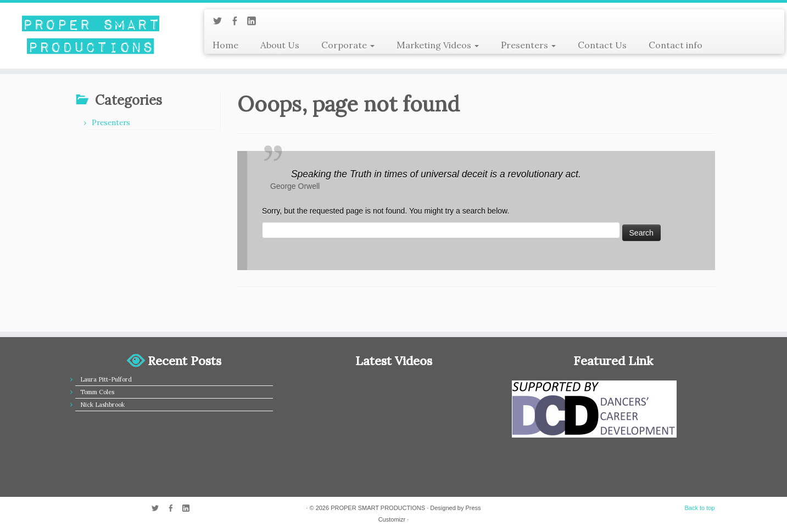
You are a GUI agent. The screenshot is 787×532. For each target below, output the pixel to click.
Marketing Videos (438, 45)
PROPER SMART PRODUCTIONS (378, 508)
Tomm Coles (97, 392)
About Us (280, 45)
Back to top (699, 508)
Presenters (528, 45)
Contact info (676, 45)
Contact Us (602, 45)
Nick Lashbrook (102, 405)
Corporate (348, 45)
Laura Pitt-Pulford (106, 379)
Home (225, 45)
